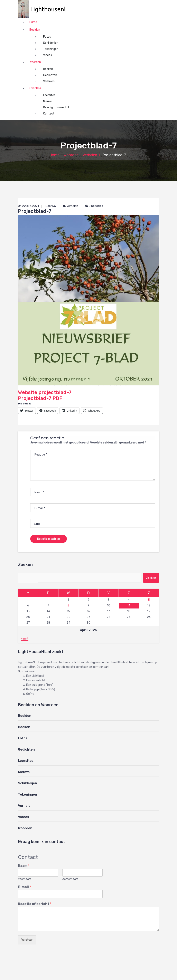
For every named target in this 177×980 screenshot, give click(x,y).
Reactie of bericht (35, 904)
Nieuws (48, 101)
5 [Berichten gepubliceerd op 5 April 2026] (149, 600)
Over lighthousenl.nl (56, 107)
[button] (44, 9)
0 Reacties (94, 206)
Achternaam (70, 879)
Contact (49, 114)
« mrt (25, 639)
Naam (24, 866)
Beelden (35, 30)
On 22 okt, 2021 (28, 206)
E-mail (24, 887)
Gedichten (50, 75)
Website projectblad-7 (88, 305)
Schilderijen (51, 43)
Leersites (49, 95)
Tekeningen (51, 49)
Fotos (47, 37)
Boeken (48, 69)
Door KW (51, 206)
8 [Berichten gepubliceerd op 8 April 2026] (68, 606)
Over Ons (35, 88)
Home (33, 22)
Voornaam (25, 879)
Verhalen (49, 81)
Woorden (35, 62)
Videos (48, 55)
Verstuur (27, 940)
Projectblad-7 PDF (40, 398)
